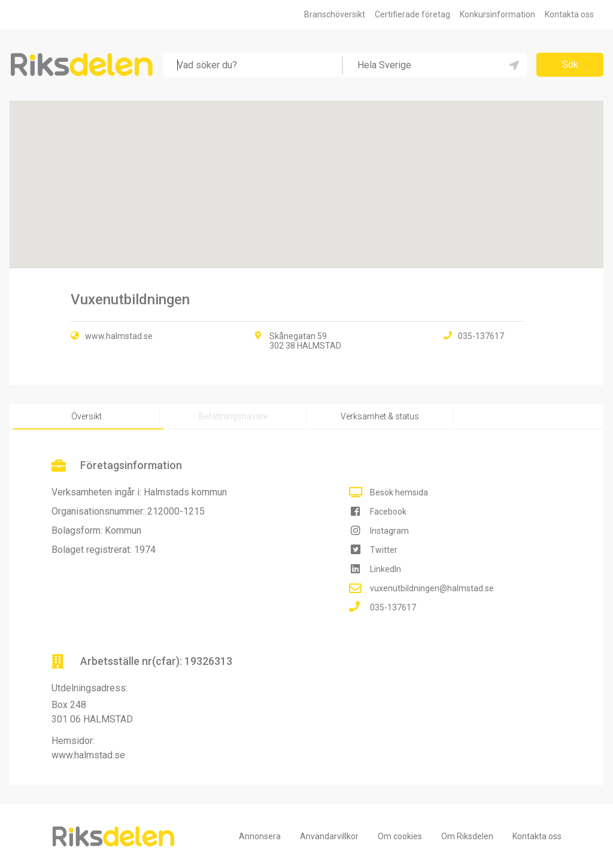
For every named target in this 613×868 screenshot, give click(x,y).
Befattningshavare (233, 416)
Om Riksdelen (467, 836)
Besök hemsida (399, 492)
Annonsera (260, 836)
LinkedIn (386, 569)
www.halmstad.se (119, 336)
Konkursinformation (497, 14)
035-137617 (393, 607)
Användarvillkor (329, 836)
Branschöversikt (335, 14)
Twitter (384, 550)
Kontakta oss (569, 14)
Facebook (388, 512)
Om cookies (400, 836)
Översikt (87, 416)
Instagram (389, 531)
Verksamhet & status (380, 416)
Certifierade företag (412, 14)
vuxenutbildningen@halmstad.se (432, 588)
